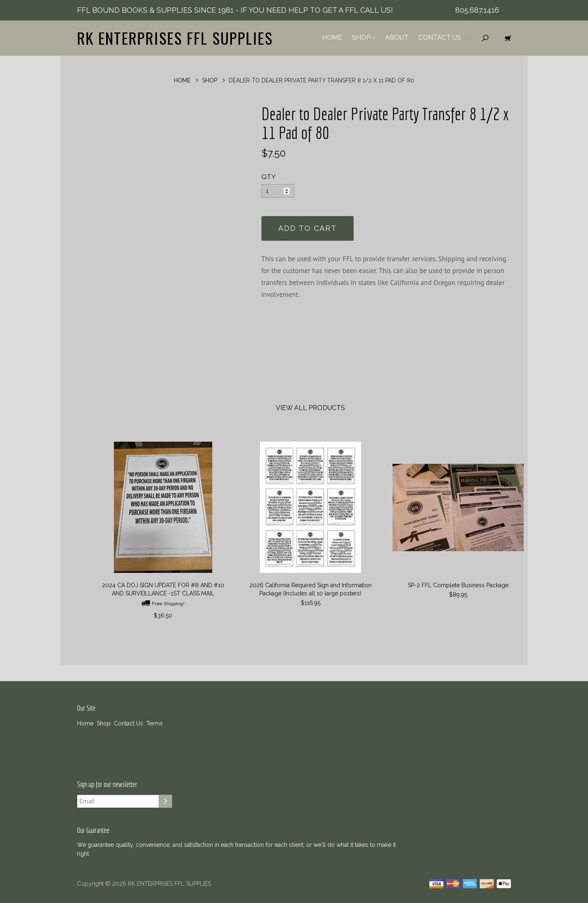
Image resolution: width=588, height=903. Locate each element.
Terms (154, 723)
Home (332, 38)
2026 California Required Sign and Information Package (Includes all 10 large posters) (311, 589)
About (397, 38)
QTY (269, 177)
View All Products (310, 408)
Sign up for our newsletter (107, 784)
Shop (364, 38)
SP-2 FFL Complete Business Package (458, 585)
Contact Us (440, 38)
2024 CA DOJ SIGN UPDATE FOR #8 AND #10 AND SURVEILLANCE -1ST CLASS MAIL (163, 589)
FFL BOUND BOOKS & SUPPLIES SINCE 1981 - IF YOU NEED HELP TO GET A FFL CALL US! (235, 10)
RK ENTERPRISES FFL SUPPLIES (175, 38)
